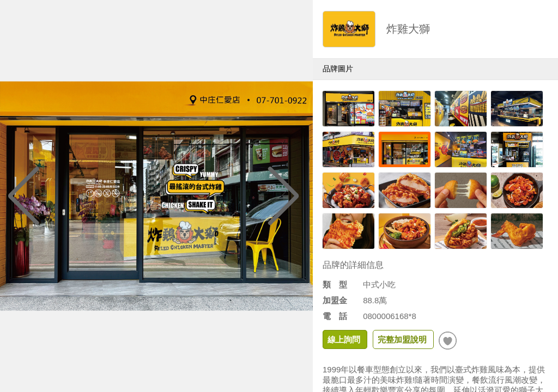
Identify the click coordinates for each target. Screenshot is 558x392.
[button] (284, 196)
